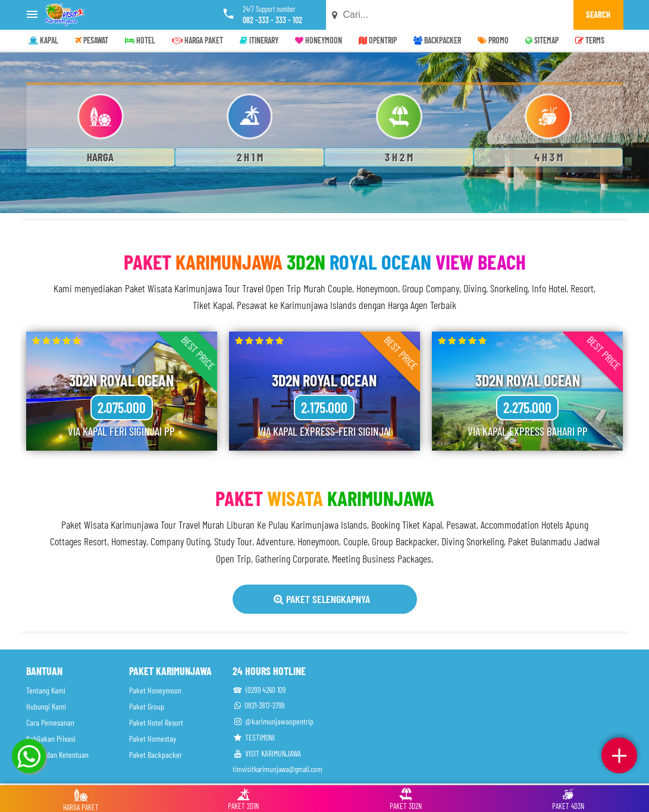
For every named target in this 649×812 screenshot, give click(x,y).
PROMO (493, 40)
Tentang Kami (46, 690)
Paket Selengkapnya (322, 599)
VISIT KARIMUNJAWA (267, 753)
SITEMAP (542, 40)
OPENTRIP (378, 40)
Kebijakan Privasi (51, 738)
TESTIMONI (254, 737)
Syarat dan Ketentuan (57, 755)
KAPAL (43, 40)
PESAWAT (92, 40)
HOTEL (140, 40)
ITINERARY (259, 40)
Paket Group (147, 706)
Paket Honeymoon (155, 690)
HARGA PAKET (197, 40)
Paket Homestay (153, 738)
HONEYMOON (319, 40)
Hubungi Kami (46, 706)
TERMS (590, 40)
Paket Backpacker (156, 755)
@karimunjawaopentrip (273, 721)
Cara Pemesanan (50, 722)
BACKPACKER (437, 40)
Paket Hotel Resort (156, 722)
